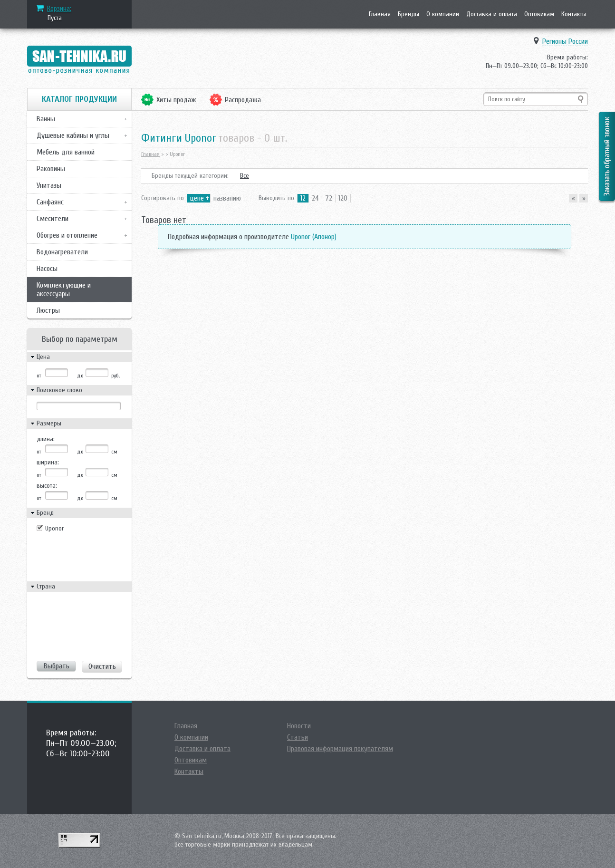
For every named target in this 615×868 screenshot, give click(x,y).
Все (245, 176)
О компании (443, 14)
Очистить (102, 666)
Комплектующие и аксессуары (64, 289)
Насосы (47, 269)
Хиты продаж (176, 100)
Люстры (48, 310)
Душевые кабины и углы (73, 135)
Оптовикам (539, 14)
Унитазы (49, 185)
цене (197, 198)
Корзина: (59, 9)
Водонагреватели (62, 252)
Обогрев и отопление (67, 235)
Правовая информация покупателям (340, 749)
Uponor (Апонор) (314, 237)
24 (315, 198)
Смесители (53, 219)
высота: (47, 486)
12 (303, 198)
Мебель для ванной (66, 152)
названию (227, 198)
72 (329, 198)
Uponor (55, 528)
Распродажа (243, 100)
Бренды (408, 14)
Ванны (46, 119)
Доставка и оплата (492, 14)
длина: (46, 439)
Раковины (51, 169)
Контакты (574, 14)
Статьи (298, 737)
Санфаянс (50, 202)
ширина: (48, 462)
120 (343, 198)
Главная (380, 14)
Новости (299, 726)
